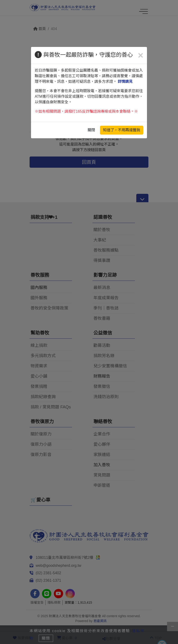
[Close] (141, 55)
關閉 (91, 130)
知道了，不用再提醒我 (122, 130)
